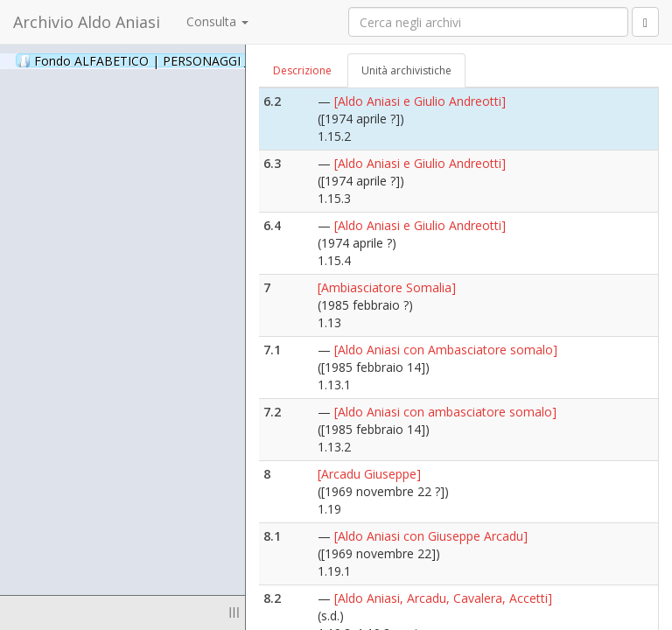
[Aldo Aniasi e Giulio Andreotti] (420, 101)
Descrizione (302, 70)
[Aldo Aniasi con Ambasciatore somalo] (446, 350)
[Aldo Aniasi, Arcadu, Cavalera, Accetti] (443, 598)
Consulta (217, 21)
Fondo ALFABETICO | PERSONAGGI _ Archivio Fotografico (212, 60)
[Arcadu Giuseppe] (369, 474)
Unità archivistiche (406, 70)
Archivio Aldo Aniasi (87, 22)
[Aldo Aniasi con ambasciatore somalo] (445, 412)
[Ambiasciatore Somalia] (387, 287)
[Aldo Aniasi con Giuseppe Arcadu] (431, 536)
